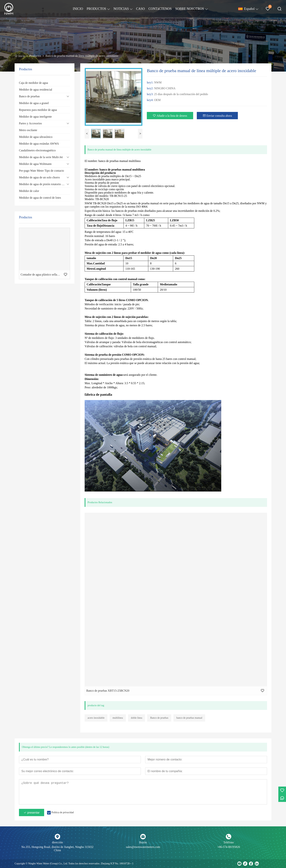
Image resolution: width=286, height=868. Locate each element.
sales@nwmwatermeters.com (143, 847)
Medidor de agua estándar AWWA (39, 144)
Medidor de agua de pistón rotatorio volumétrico (45, 184)
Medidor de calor (29, 191)
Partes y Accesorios (30, 123)
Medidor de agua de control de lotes (40, 198)
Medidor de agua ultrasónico (36, 137)
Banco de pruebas (29, 96)
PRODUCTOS (96, 9)
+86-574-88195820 (229, 847)
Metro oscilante (28, 130)
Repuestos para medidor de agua (38, 110)
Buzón (143, 842)
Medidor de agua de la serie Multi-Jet (41, 157)
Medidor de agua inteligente (35, 117)
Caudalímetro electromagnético (37, 150)
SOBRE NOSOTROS (190, 9)
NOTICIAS (121, 9)
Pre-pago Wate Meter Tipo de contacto (41, 171)
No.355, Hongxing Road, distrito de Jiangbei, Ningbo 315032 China (57, 849)
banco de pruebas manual (189, 718)
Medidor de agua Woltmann (35, 164)
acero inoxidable (96, 718)
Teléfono (229, 842)
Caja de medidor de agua (33, 83)
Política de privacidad (63, 812)
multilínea (118, 718)
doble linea (137, 718)
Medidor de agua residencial (36, 90)
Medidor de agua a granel (34, 103)
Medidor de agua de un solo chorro (39, 177)
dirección (57, 842)
